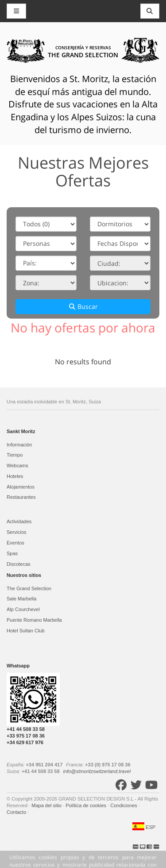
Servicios (17, 532)
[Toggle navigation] (150, 11)
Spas (12, 553)
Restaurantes (21, 497)
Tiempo (15, 455)
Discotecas (19, 564)
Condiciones (124, 805)
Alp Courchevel (23, 609)
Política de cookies (87, 805)
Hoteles (15, 476)
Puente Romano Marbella (34, 620)
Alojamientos (21, 487)
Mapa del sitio (47, 805)
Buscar (83, 306)
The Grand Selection (29, 588)
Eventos (15, 543)
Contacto (17, 812)
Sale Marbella (21, 599)
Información (19, 445)
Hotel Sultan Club (26, 631)
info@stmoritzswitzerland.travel (97, 771)
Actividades (19, 521)
